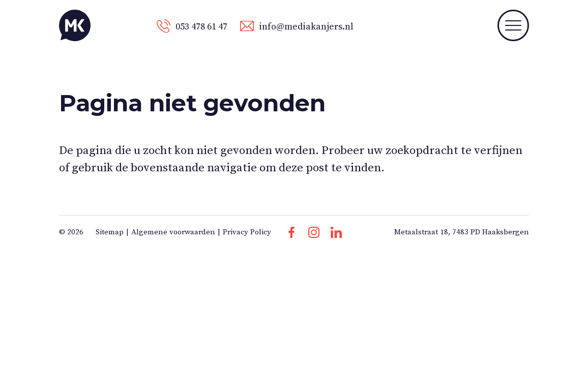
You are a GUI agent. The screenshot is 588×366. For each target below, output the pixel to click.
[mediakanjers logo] (75, 25)
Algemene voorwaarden (173, 232)
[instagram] (314, 232)
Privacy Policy (247, 232)
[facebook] (291, 232)
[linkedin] (336, 232)
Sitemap (110, 232)
